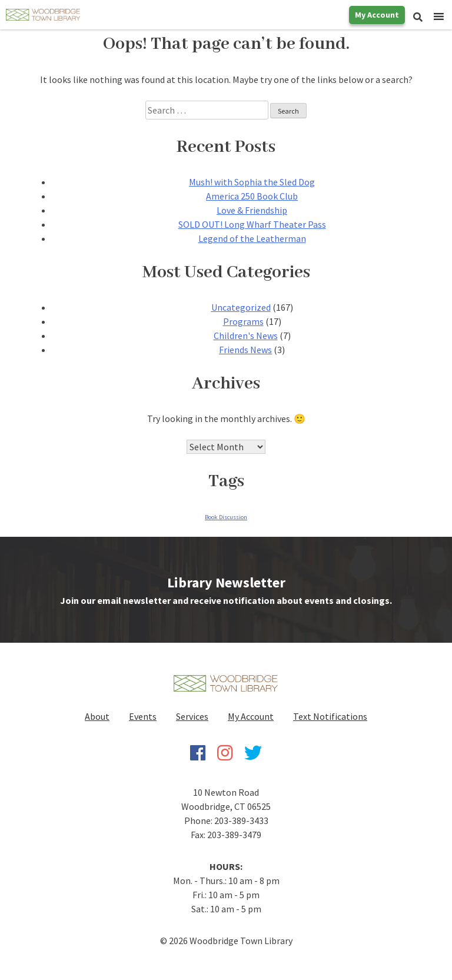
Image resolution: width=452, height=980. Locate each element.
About (97, 716)
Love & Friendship (252, 210)
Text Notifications (330, 716)
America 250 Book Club (252, 196)
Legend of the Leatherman (252, 238)
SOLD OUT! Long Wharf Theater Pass (252, 224)
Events (143, 716)
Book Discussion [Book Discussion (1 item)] (226, 517)
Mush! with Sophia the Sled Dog (252, 182)
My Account (377, 15)
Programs (243, 321)
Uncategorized (241, 307)
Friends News (245, 350)
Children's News (246, 335)
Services (192, 716)
